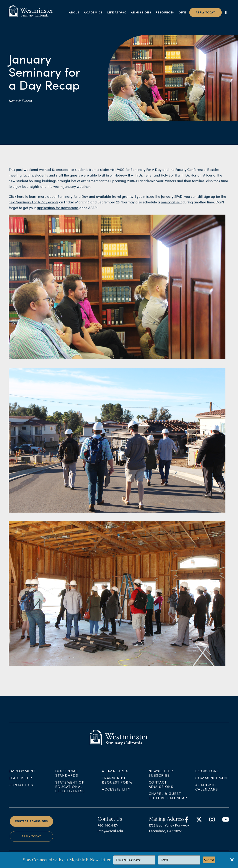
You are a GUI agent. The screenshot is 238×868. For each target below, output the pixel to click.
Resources (165, 12)
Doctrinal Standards (67, 777)
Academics (93, 12)
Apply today (205, 12)
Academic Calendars (207, 791)
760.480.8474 (108, 829)
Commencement (212, 782)
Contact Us (21, 789)
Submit (209, 860)
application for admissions (58, 211)
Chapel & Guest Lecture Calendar (168, 800)
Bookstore (207, 775)
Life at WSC (117, 12)
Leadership (20, 782)
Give (182, 12)
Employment (22, 775)
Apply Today (31, 840)
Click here (16, 200)
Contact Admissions (161, 788)
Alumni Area (115, 775)
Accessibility (116, 793)
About (74, 12)
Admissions (141, 12)
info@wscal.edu (110, 835)
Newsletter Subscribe (161, 777)
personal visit (171, 206)
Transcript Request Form (117, 784)
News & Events (20, 101)
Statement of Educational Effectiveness (70, 790)
